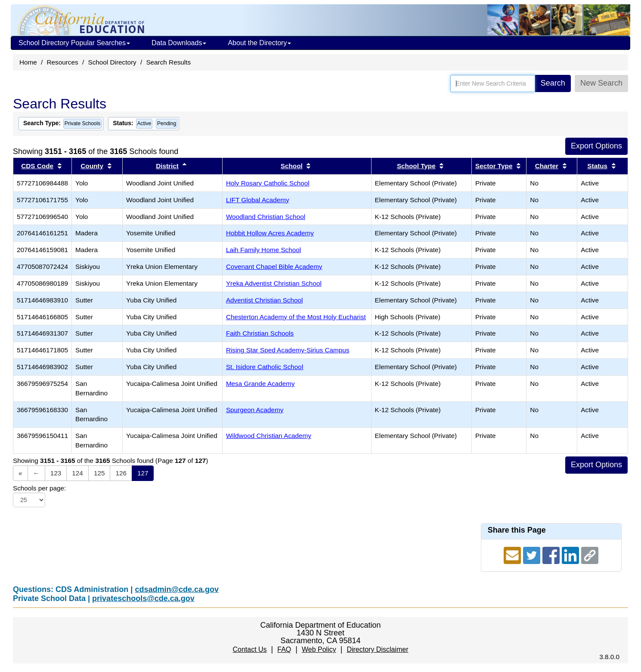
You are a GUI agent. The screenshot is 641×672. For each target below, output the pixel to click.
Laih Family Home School (263, 250)
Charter (547, 166)
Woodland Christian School (266, 217)
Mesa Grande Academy (260, 384)
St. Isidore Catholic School (265, 367)
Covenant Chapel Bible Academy (274, 267)
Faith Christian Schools (260, 333)
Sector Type (494, 166)
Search (553, 83)
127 (143, 473)
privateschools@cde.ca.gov (143, 598)
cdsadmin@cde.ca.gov (177, 589)
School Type (416, 166)
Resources (63, 62)
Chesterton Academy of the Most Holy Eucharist (296, 317)
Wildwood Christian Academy (269, 436)
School (292, 166)
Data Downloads (179, 43)
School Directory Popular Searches (74, 43)
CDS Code (37, 166)
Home (28, 62)
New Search (601, 83)
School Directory (112, 62)
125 (99, 473)
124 (77, 473)
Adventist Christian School (265, 300)
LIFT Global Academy (258, 200)
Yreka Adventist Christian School (274, 283)
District (167, 166)
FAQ (284, 649)
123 (56, 473)
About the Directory (259, 43)
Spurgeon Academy (255, 410)
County (92, 166)
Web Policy (319, 649)
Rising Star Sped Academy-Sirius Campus (288, 350)
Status (597, 166)
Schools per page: (39, 488)
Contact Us (249, 649)
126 (121, 473)
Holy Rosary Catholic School (268, 183)
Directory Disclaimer (377, 649)
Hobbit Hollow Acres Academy (270, 233)
